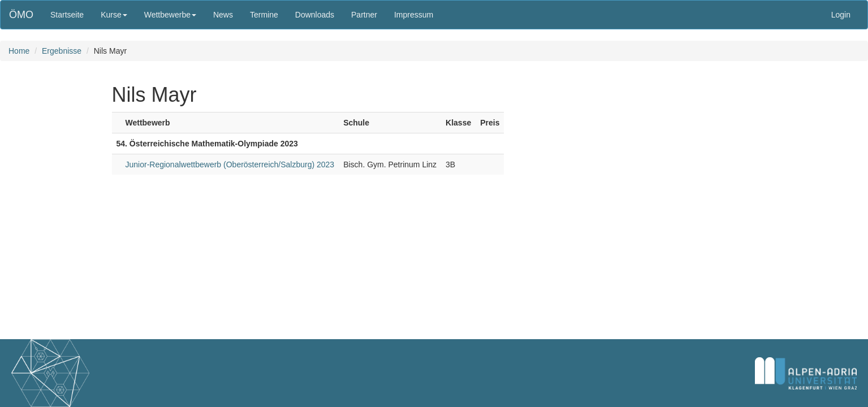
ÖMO (21, 15)
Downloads (315, 15)
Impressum (414, 15)
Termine (264, 15)
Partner (364, 15)
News (223, 15)
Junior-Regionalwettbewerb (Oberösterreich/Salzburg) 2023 (230, 164)
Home (19, 51)
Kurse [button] (114, 15)
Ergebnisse (62, 51)
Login (841, 15)
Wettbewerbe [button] (170, 15)
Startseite (67, 15)
